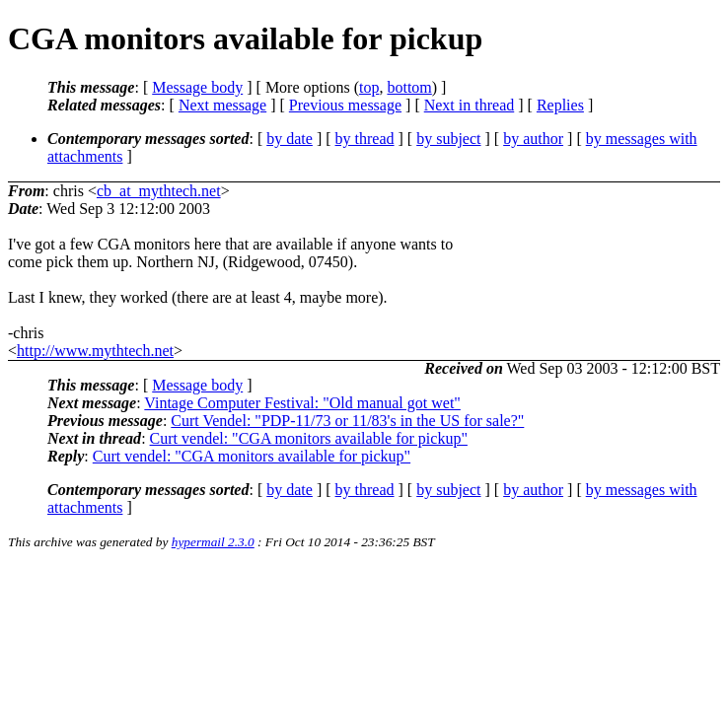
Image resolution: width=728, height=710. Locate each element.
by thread (365, 139)
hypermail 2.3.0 (213, 542)
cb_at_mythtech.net (159, 191)
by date (290, 139)
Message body (197, 87)
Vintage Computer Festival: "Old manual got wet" (302, 403)
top (369, 87)
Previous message (345, 105)
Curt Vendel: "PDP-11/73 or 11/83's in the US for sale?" (347, 421)
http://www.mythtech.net (95, 351)
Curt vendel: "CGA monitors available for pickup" (309, 438)
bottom (409, 87)
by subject (448, 139)
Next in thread (470, 105)
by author (533, 139)
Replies (560, 105)
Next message (222, 105)
